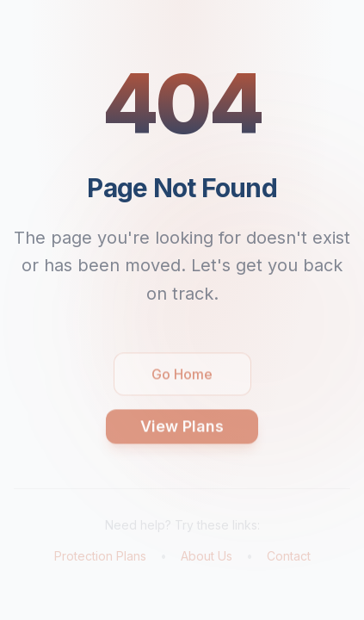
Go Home (182, 380)
